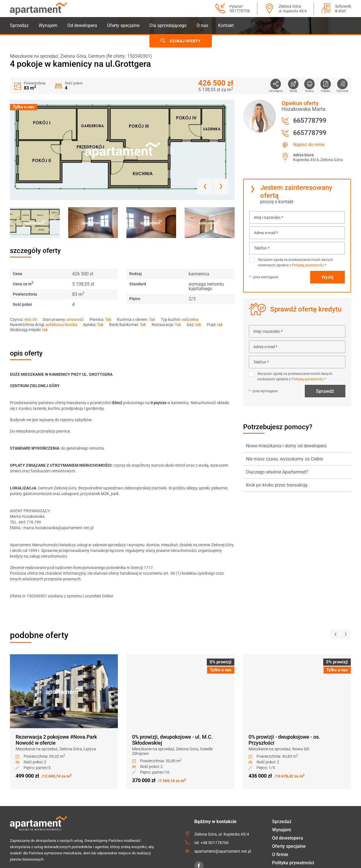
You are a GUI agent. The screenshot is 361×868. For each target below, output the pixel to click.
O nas (202, 25)
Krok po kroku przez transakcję (277, 485)
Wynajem (48, 25)
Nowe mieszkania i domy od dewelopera (286, 446)
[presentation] (336, 634)
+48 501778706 (215, 843)
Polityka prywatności (293, 863)
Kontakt (226, 25)
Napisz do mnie (309, 145)
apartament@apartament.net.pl (223, 851)
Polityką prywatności (308, 265)
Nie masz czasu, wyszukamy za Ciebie (284, 459)
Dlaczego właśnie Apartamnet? (277, 472)
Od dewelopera (82, 25)
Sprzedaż (19, 25)
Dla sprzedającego (168, 25)
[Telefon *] (297, 248)
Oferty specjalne (123, 25)
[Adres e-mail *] (297, 233)
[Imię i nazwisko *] (297, 217)
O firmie (280, 854)
